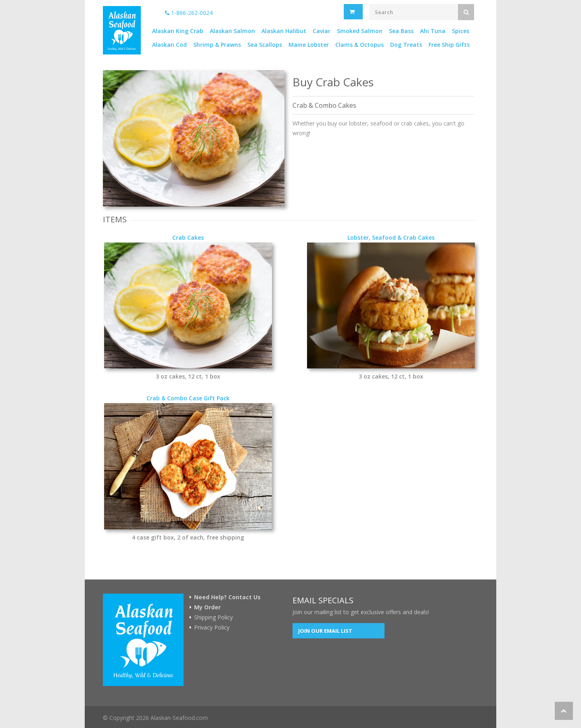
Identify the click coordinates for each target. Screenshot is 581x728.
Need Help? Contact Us (227, 597)
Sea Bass (401, 31)
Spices (461, 31)
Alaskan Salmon (232, 31)
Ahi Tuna (433, 31)
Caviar (322, 31)
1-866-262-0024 (189, 13)
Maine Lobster (309, 45)
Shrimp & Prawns (217, 45)
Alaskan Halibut (284, 31)
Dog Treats (406, 45)
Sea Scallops (265, 45)
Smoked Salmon (360, 31)
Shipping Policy (213, 617)
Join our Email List (325, 631)
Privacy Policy (212, 628)
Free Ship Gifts (449, 45)
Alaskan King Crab (178, 31)
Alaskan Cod (169, 45)
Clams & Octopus (359, 45)
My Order (207, 607)
